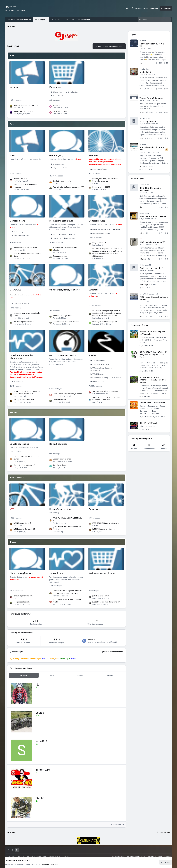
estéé (19, 318)
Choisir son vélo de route (101, 229)
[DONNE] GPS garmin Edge (103, 596)
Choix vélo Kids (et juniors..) (24, 465)
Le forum (15, 87)
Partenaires (55, 87)
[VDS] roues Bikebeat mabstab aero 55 (154, 298)
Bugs (58, 114)
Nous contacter (55, 856)
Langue (11, 856)
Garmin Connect (59, 400)
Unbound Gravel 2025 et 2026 (25, 247)
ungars (59, 467)
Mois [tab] (52, 675)
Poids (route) (71, 238)
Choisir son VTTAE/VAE (21, 304)
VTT (54, 234)
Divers (13, 542)
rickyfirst (20, 461)
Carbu (98, 604)
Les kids (14, 413)
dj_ (18, 467)
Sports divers (56, 573)
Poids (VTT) (57, 238)
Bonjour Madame (99, 242)
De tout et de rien (58, 444)
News (13, 155)
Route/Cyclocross (98, 381)
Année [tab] (80, 675)
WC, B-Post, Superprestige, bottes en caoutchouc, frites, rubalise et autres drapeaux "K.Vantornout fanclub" (107, 313)
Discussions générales (21, 573)
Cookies (66, 856)
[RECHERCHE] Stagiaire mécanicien (106, 523)
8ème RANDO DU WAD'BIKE (152, 403)
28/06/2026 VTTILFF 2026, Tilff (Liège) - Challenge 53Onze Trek (153, 354)
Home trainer (18, 382)
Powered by (159, 856)
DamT (142, 167)
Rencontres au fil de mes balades (66, 322)
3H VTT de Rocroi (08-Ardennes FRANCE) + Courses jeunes (153, 380)
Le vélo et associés (19, 444)
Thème (21, 856)
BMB (12, 56)
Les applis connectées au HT (24, 400)
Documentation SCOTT (101, 187)
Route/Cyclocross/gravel (62, 509)
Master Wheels (58, 96)
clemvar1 (92, 640)
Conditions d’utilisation (50, 865)
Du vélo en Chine (59, 465)
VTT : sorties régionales (101, 364)
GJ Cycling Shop (73, 92)
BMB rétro (94, 155)
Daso (19, 190)
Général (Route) (97, 221)
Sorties (92, 355)
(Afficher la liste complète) (113, 652)
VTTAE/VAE (15, 290)
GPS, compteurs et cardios (63, 355)
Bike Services (58, 92)
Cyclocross (94, 290)
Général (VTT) (56, 155)
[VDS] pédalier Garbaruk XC (24, 529)
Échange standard (60, 256)
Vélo (12, 124)
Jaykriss (20, 114)
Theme (113, 856)
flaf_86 (19, 526)
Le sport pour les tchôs (62, 459)
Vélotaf (118, 229)
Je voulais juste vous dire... (24, 596)
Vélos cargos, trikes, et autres (64, 290)
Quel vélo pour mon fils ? (63, 181)
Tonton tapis (21, 181)
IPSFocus (121, 856)
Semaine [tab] (24, 675)
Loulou (59, 190)
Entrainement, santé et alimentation (22, 357)
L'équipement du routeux (101, 233)
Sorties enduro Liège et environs (105, 391)
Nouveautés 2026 (20, 178)
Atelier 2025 (58, 105)
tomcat (98, 598)
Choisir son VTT (58, 164)
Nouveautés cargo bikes (62, 315)
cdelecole (143, 270)
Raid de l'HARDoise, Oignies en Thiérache (152, 333)
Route (73, 234)
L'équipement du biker (61, 168)
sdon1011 (99, 324)
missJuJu (20, 396)
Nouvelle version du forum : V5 (26, 105)
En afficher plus (117, 825)
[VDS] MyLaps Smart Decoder (104, 529)
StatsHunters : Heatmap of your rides (67, 394)
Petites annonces (18, 478)
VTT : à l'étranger (98, 374)
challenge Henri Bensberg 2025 (105, 322)
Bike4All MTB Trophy (149, 423)
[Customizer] (127, 8)
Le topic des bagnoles (22, 602)
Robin (58, 596)
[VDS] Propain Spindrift (22, 523)
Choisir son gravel (20, 232)
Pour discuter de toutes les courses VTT (68, 187)
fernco (58, 258)
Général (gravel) (18, 221)
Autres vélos (95, 509)
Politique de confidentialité (37, 856)
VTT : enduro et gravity (100, 378)
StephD (40, 798)
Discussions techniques (61, 221)
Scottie (142, 244)
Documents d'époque (100, 169)
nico (18, 108)
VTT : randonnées (99, 360)
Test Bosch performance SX (24, 322)
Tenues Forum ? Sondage (23, 111)
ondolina (59, 396)
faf (97, 402)
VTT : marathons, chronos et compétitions (101, 369)
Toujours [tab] (109, 675)
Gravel (63, 234)
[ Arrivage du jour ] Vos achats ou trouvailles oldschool (105, 180)
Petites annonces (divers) (102, 573)
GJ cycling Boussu (60, 111)
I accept (166, 862)
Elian (58, 108)
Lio (97, 183)
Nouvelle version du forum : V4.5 (152, 149)
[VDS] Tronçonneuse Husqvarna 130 (106, 602)
